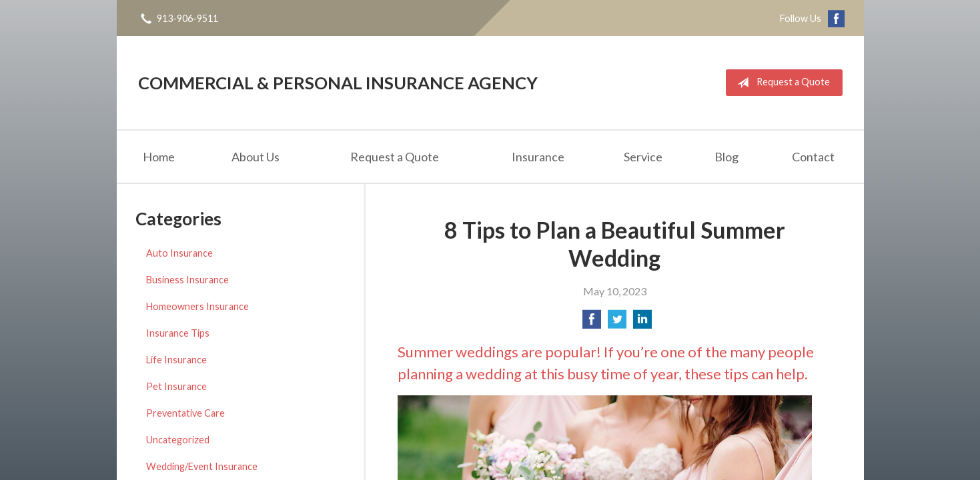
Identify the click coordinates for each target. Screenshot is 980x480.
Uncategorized (178, 440)
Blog (726, 157)
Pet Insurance (176, 386)
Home (159, 157)
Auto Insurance (179, 253)
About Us (256, 157)
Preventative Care (185, 413)
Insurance (538, 157)
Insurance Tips (178, 333)
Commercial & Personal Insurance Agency (338, 83)
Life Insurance (176, 360)
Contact (813, 157)
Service (643, 157)
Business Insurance (187, 280)
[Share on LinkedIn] (642, 323)
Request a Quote (781, 83)
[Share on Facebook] (592, 323)
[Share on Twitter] (617, 323)
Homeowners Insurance (197, 306)
